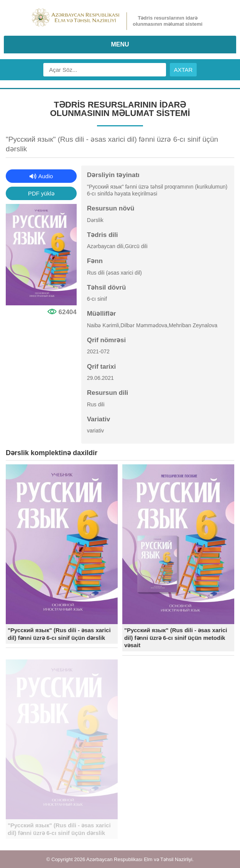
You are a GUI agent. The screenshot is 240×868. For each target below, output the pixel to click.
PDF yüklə (41, 193)
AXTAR (183, 70)
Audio (46, 176)
